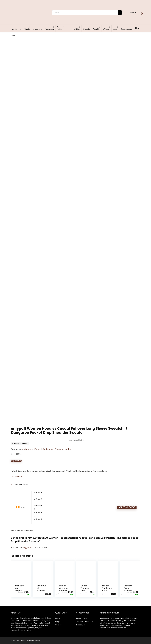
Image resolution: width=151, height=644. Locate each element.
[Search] (120, 13)
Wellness (106, 29)
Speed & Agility (61, 28)
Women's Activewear (44, 449)
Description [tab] (16, 477)
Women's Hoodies (63, 449)
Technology (50, 29)
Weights (96, 29)
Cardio (27, 29)
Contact (59, 625)
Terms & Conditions (85, 622)
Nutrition (76, 29)
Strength (86, 29)
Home (58, 618)
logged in (27, 547)
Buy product (16, 461)
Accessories (38, 29)
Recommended (126, 29)
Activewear (17, 29)
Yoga (115, 29)
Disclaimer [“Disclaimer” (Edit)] (81, 625)
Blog (137, 28)
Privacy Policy (82, 618)
